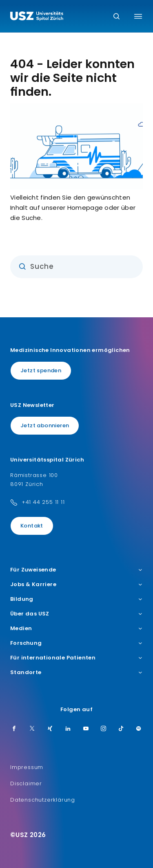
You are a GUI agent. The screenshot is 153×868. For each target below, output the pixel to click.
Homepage (85, 208)
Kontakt (32, 526)
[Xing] (50, 729)
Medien (76, 628)
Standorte (76, 672)
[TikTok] (121, 729)
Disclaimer (26, 783)
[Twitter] (32, 729)
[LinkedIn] (68, 729)
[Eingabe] (76, 267)
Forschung (76, 643)
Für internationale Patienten (76, 658)
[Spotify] (139, 729)
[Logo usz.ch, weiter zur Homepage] (37, 17)
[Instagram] (104, 729)
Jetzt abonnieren (45, 425)
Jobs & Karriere (76, 585)
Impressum (27, 767)
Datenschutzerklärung (43, 800)
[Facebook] (14, 729)
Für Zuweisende (76, 570)
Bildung (76, 599)
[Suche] (116, 17)
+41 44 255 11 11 (43, 502)
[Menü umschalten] (138, 16)
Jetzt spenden (41, 370)
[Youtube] (86, 729)
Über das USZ (76, 614)
